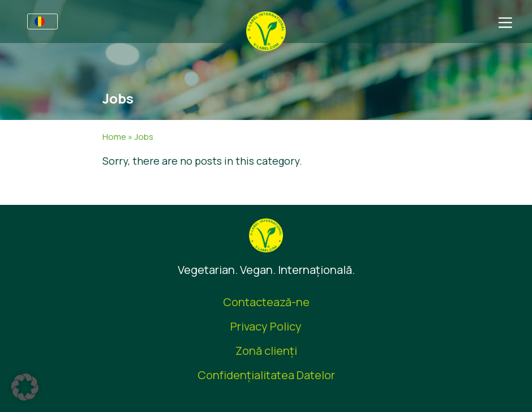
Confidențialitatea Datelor (266, 375)
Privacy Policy (266, 326)
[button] (25, 387)
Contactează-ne (266, 302)
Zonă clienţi (266, 351)
